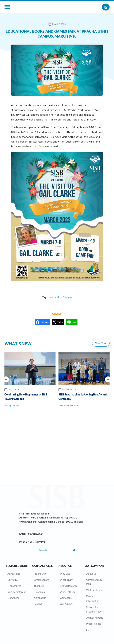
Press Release (94, 624)
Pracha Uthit (41, 574)
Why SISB (65, 574)
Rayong (38, 604)
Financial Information (93, 599)
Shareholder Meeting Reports (95, 609)
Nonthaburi (40, 598)
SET (88, 630)
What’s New (67, 580)
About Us (91, 574)
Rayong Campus (12, 405)
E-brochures (14, 586)
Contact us (66, 598)
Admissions (14, 574)
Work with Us (67, 592)
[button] (6, 379)
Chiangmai (40, 592)
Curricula (13, 580)
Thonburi (39, 586)
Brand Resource (69, 586)
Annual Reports (95, 618)
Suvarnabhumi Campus (69, 405)
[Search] (74, 550)
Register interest (16, 592)
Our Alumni (14, 598)
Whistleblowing (95, 590)
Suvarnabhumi (42, 580)
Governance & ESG (94, 582)
